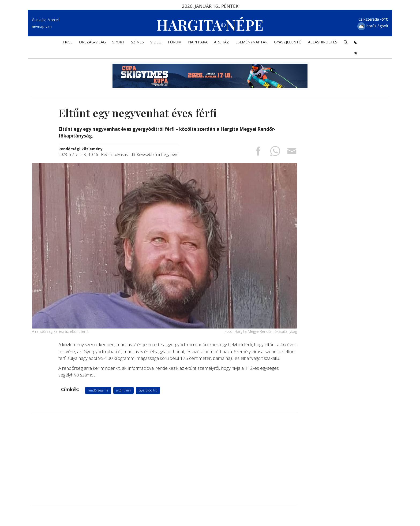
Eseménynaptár (252, 42)
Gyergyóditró (148, 390)
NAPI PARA (198, 42)
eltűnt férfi (123, 390)
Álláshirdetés (323, 42)
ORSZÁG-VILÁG (92, 42)
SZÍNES (137, 42)
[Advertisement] (164, 458)
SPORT (118, 42)
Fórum (175, 42)
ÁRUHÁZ (222, 42)
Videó (156, 42)
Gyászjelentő (288, 42)
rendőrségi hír (98, 390)
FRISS (68, 42)
